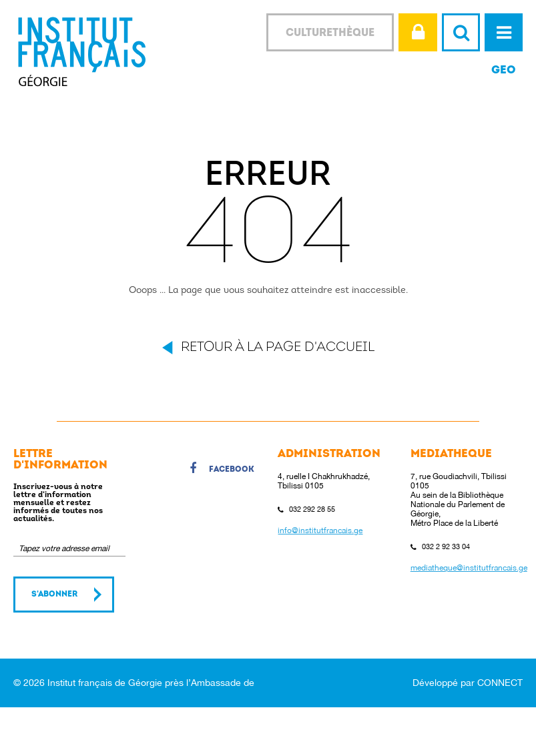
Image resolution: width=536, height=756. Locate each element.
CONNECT (500, 683)
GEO (504, 70)
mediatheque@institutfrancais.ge (469, 568)
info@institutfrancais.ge (320, 530)
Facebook (222, 471)
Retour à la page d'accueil (278, 348)
